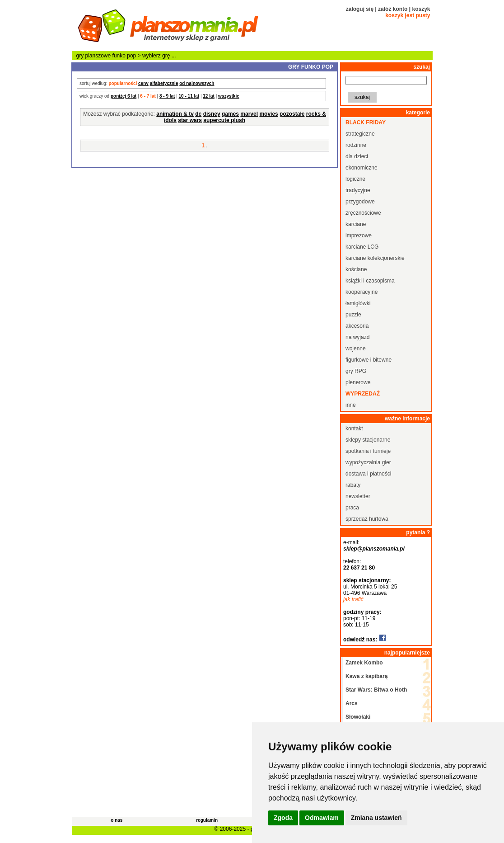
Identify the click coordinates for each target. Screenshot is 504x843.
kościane (356, 269)
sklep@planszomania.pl (374, 549)
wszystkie (229, 96)
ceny (143, 83)
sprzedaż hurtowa (367, 519)
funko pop (124, 56)
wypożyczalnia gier (368, 462)
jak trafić (353, 599)
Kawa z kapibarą (366, 676)
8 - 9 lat (167, 96)
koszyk (421, 9)
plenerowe (358, 382)
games (230, 114)
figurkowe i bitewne (369, 360)
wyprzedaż (363, 394)
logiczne (355, 179)
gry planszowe (94, 56)
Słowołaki (358, 717)
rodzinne (356, 145)
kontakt (354, 429)
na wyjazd (357, 337)
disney (212, 114)
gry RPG (356, 371)
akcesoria (357, 326)
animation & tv (175, 114)
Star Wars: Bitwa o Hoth (376, 690)
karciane (356, 224)
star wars (190, 120)
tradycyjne (358, 190)
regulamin (207, 820)
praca (352, 508)
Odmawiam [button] (322, 818)
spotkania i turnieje (368, 451)
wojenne (356, 349)
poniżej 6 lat (124, 96)
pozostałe (292, 114)
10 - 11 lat (189, 96)
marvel (249, 114)
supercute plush (224, 120)
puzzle (353, 315)
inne (351, 405)
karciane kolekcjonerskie (375, 258)
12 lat (209, 96)
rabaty (353, 485)
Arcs (352, 703)
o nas (117, 820)
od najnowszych (197, 83)
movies (268, 114)
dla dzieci (357, 156)
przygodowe (360, 202)
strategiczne (360, 134)
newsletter (358, 496)
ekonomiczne (362, 168)
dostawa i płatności (368, 474)
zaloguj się (360, 9)
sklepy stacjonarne (368, 440)
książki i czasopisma (370, 281)
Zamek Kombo (364, 663)
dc (198, 114)
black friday (366, 122)
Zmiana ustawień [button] (376, 818)
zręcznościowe (363, 213)
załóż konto (393, 9)
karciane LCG (362, 247)
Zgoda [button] (283, 818)
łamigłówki (358, 303)
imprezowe (359, 235)
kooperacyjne (362, 292)
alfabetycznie (164, 83)
